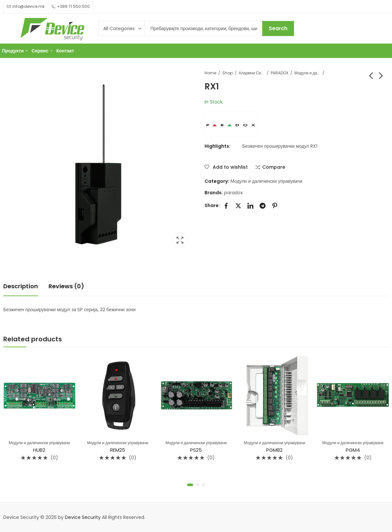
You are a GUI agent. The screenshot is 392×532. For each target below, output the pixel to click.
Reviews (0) (66, 286)
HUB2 (39, 450)
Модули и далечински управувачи (307, 73)
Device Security (83, 517)
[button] (190, 485)
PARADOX (280, 73)
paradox (234, 193)
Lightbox (180, 240)
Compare (274, 167)
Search (278, 28)
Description (21, 286)
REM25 (118, 450)
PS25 (196, 450)
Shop (227, 73)
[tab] (21, 286)
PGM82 (274, 450)
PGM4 (353, 450)
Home (210, 73)
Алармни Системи (252, 73)
